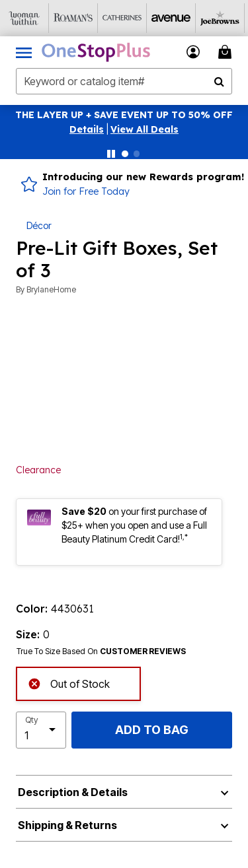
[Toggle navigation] (24, 52)
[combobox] (124, 81)
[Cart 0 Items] (227, 52)
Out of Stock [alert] (69, 682)
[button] (87, 129)
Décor (39, 225)
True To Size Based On (101, 651)
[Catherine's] (122, 18)
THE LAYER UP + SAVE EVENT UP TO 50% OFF (124, 115)
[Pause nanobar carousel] (111, 154)
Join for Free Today (86, 191)
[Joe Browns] (220, 18)
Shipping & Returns (67, 825)
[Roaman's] (73, 18)
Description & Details (73, 792)
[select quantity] (41, 730)
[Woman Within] (24, 18)
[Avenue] (171, 18)
